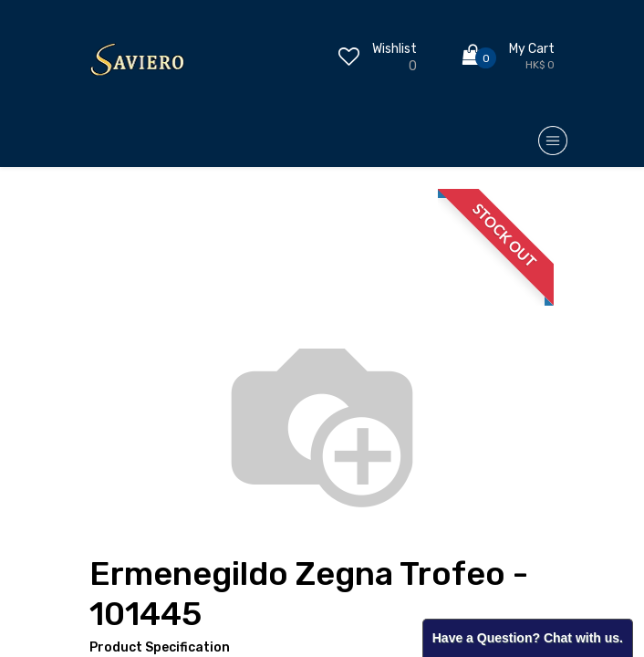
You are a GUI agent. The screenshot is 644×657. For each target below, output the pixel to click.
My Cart (532, 49)
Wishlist (395, 49)
